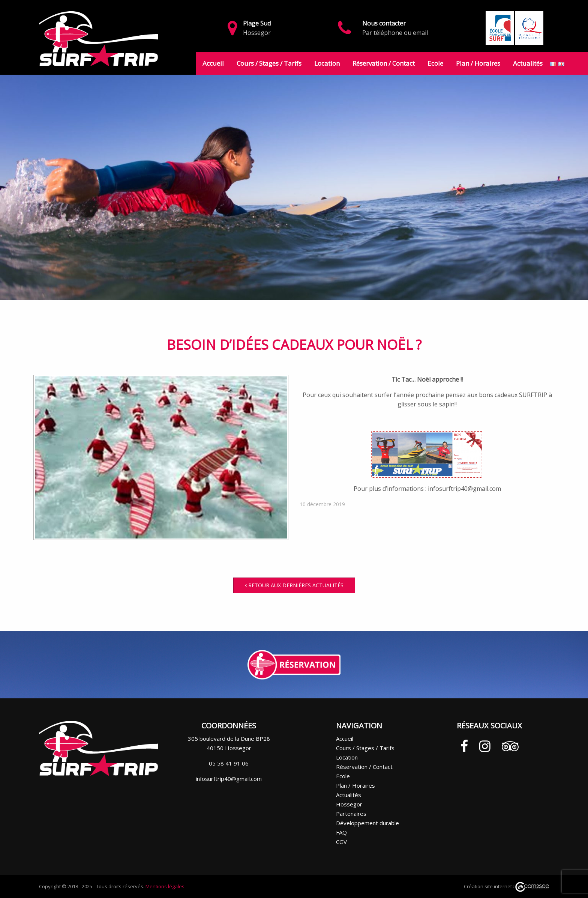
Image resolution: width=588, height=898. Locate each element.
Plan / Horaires (478, 63)
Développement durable (367, 823)
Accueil (213, 63)
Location (327, 63)
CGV (341, 842)
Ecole (435, 63)
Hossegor (349, 804)
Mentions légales (165, 886)
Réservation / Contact (384, 63)
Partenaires (351, 814)
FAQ (341, 832)
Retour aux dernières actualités (294, 585)
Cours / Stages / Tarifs (269, 63)
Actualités (528, 63)
